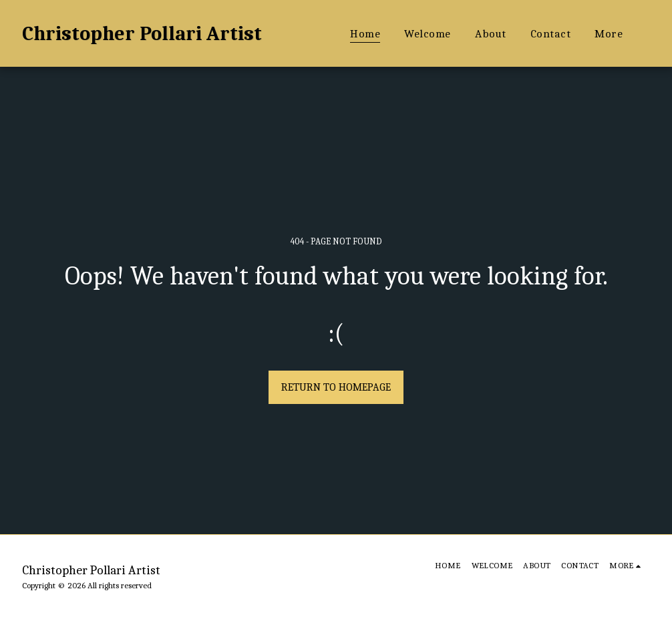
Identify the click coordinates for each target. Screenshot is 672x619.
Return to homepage (336, 387)
